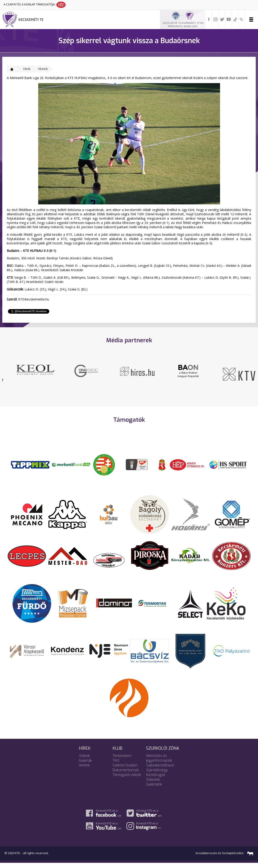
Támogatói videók (127, 780)
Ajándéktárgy (157, 775)
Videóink (153, 785)
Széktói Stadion (125, 770)
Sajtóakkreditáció (160, 770)
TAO (116, 765)
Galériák (85, 765)
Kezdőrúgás (156, 780)
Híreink (43, 69)
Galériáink (154, 789)
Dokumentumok (126, 775)
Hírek (27, 69)
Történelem (122, 761)
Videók (84, 761)
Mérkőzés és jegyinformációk (159, 763)
